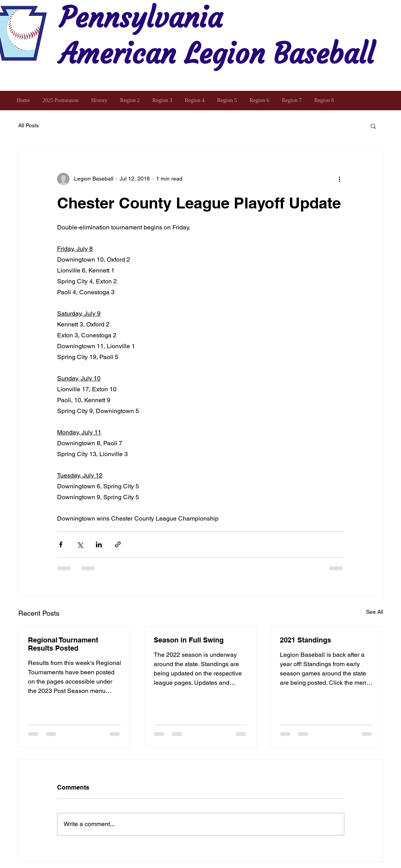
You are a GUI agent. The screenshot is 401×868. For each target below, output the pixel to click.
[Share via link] (118, 544)
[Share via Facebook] (61, 544)
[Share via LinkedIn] (99, 544)
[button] (373, 126)
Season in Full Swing (189, 640)
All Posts (29, 125)
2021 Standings (306, 640)
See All (375, 612)
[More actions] (340, 179)
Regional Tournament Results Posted (63, 644)
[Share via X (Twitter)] (80, 544)
